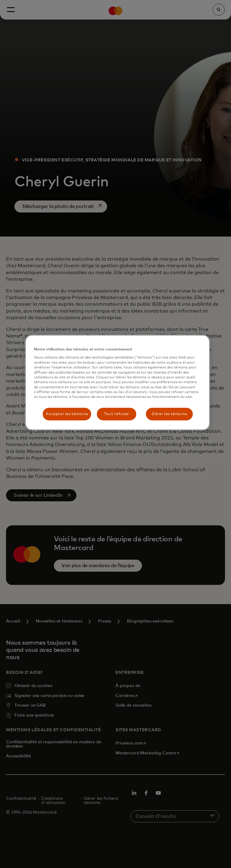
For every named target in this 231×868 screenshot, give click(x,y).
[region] (117, 383)
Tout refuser (117, 414)
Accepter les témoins (67, 414)
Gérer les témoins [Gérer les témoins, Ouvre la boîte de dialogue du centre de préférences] (169, 414)
